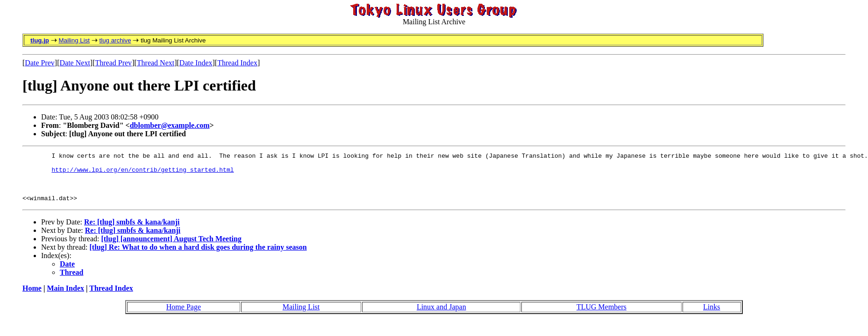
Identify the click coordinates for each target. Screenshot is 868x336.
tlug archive (115, 40)
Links (711, 315)
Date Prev (40, 63)
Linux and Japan (441, 315)
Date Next (75, 63)
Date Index (196, 63)
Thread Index (237, 63)
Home (32, 297)
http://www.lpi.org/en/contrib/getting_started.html (142, 174)
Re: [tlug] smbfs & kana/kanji (132, 230)
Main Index (65, 297)
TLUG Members (601, 315)
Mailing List (74, 40)
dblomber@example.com (170, 125)
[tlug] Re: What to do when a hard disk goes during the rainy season (198, 255)
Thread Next (156, 63)
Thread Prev (113, 63)
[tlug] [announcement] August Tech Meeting (171, 247)
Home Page (184, 315)
